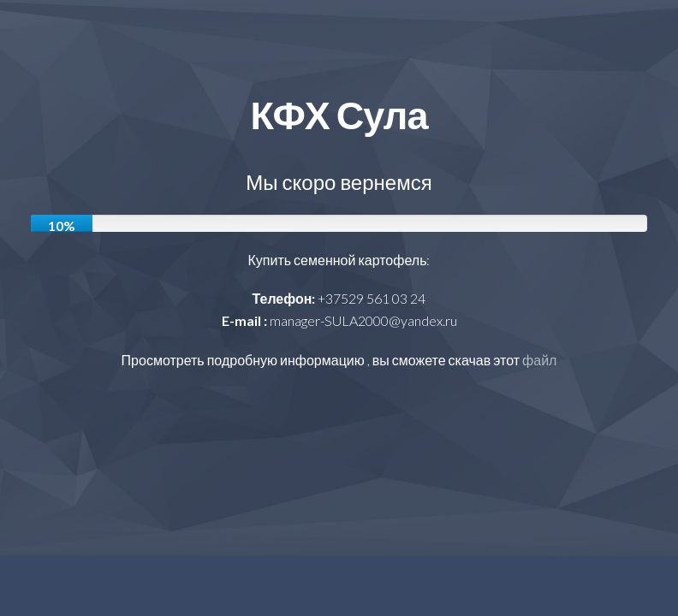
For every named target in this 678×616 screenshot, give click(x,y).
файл (539, 360)
